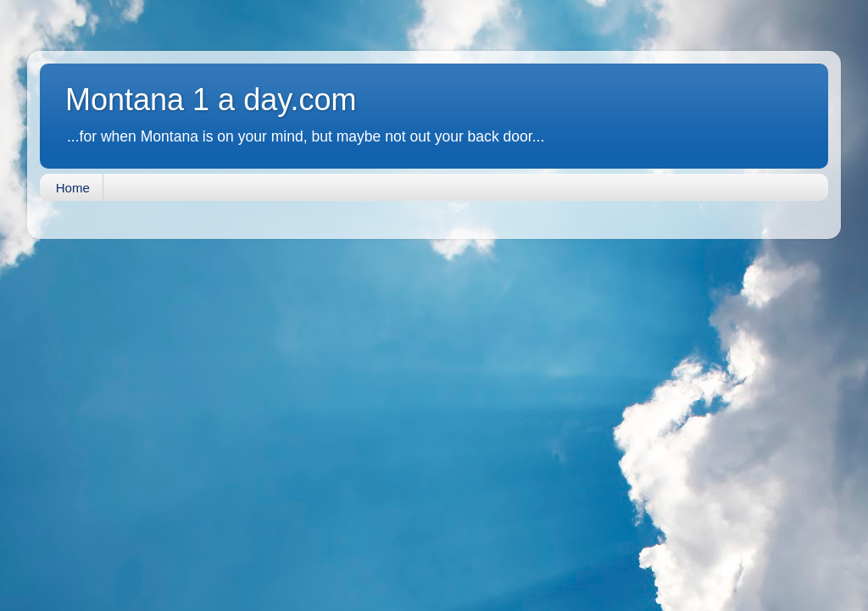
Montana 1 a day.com (211, 100)
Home (73, 188)
